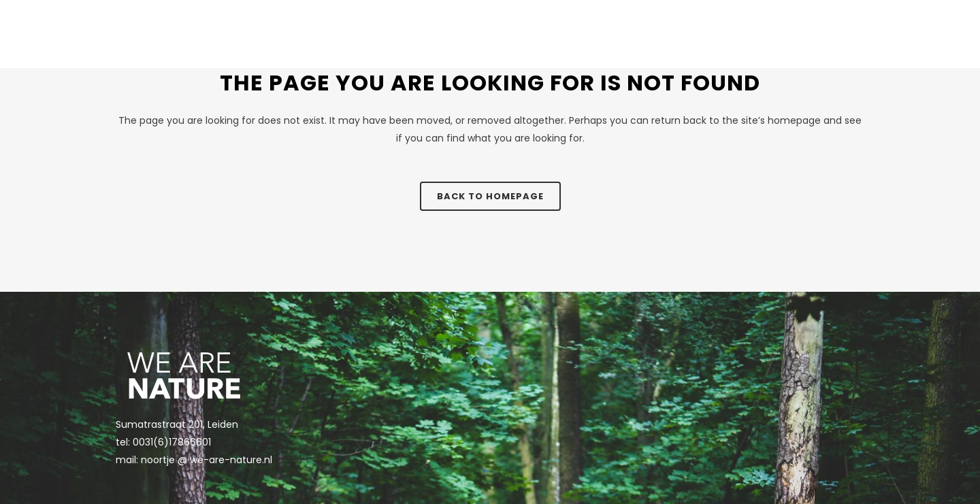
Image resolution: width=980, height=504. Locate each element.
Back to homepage (490, 196)
